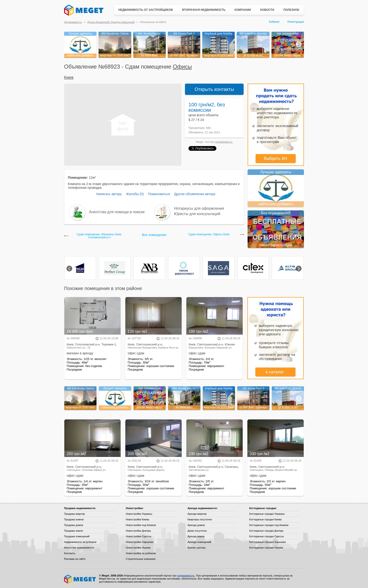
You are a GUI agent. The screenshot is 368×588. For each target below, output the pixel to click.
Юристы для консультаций (197, 214)
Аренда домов (196, 525)
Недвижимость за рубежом (80, 542)
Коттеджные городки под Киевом (269, 525)
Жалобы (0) (135, 194)
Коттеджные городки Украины (267, 514)
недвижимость (224, 142)
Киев (69, 77)
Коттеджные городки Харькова (268, 542)
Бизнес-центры (197, 548)
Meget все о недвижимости (80, 579)
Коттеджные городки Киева (265, 519)
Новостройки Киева (137, 519)
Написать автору (109, 194)
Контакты (70, 553)
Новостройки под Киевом (141, 525)
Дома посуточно (197, 531)
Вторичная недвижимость (204, 10)
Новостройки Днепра (138, 531)
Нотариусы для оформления (199, 208)
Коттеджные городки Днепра (266, 531)
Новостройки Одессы (139, 536)
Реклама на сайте (75, 559)
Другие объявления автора (195, 194)
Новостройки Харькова (140, 542)
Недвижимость (73, 22)
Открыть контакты (214, 89)
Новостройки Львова (138, 548)
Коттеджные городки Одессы (266, 536)
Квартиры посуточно (200, 519)
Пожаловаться (159, 194)
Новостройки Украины (139, 514)
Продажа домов (74, 525)
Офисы (182, 67)
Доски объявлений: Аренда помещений (111, 22)
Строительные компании (141, 559)
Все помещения (154, 235)
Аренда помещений (199, 542)
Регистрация (296, 22)
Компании (243, 10)
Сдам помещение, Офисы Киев (209, 234)
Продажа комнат (74, 519)
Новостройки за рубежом (141, 553)
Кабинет (274, 22)
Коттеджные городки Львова (266, 548)
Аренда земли (196, 536)
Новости (267, 10)
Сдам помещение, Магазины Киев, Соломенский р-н (99, 236)
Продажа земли (73, 531)
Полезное (291, 10)
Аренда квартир (197, 514)
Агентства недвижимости (79, 548)
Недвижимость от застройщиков (146, 10)
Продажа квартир (75, 514)
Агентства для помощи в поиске (117, 212)
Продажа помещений (77, 536)
